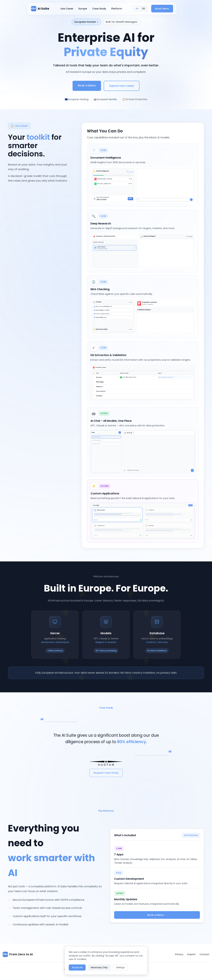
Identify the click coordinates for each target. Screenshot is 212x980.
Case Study (103, 9)
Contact (204, 955)
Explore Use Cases (122, 86)
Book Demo (166, 9)
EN (141, 9)
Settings (120, 967)
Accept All (77, 967)
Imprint (191, 955)
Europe (87, 9)
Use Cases (71, 9)
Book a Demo (87, 85)
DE (148, 9)
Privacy (179, 955)
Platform (121, 9)
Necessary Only (99, 967)
